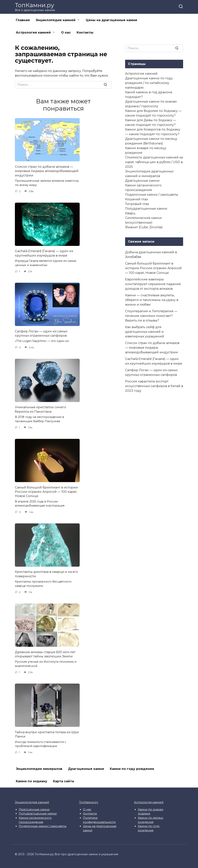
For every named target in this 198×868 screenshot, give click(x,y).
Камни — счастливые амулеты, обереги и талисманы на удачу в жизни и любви (152, 300)
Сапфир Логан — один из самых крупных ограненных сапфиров (41, 333)
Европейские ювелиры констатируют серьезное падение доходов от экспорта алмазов (153, 284)
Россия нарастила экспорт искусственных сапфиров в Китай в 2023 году (154, 386)
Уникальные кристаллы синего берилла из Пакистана (41, 409)
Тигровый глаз (137, 204)
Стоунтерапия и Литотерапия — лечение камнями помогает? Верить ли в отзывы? (151, 316)
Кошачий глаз (136, 199)
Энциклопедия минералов (39, 769)
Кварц (130, 213)
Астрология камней (33, 32)
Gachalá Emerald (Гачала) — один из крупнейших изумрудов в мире (44, 253)
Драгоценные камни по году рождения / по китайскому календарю (149, 83)
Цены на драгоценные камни (111, 20)
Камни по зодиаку (32, 781)
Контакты (85, 32)
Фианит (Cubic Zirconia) (144, 227)
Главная (23, 20)
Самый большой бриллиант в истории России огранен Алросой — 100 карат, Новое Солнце (46, 492)
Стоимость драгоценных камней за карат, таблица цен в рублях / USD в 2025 (154, 162)
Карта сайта (63, 781)
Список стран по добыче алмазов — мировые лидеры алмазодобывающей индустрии (47, 171)
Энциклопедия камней (55, 20)
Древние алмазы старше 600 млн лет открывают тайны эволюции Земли (45, 654)
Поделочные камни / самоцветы (152, 195)
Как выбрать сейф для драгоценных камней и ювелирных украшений (145, 332)
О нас (66, 32)
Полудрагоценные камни (146, 209)
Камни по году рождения (132, 769)
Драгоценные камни (142, 181)
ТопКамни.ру (35, 5)
